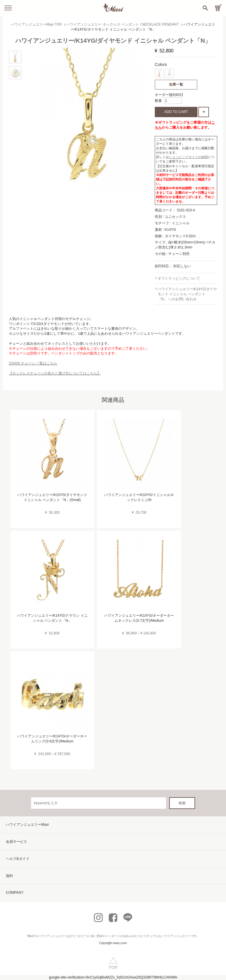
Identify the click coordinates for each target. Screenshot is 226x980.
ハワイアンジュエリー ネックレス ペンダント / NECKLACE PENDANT (122, 24)
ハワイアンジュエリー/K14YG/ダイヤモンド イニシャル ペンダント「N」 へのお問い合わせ (187, 294)
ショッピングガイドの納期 (188, 157)
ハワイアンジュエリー (52, 936)
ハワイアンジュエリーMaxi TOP (36, 24)
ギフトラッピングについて (179, 278)
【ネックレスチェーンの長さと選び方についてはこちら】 (55, 373)
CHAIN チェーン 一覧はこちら (33, 363)
